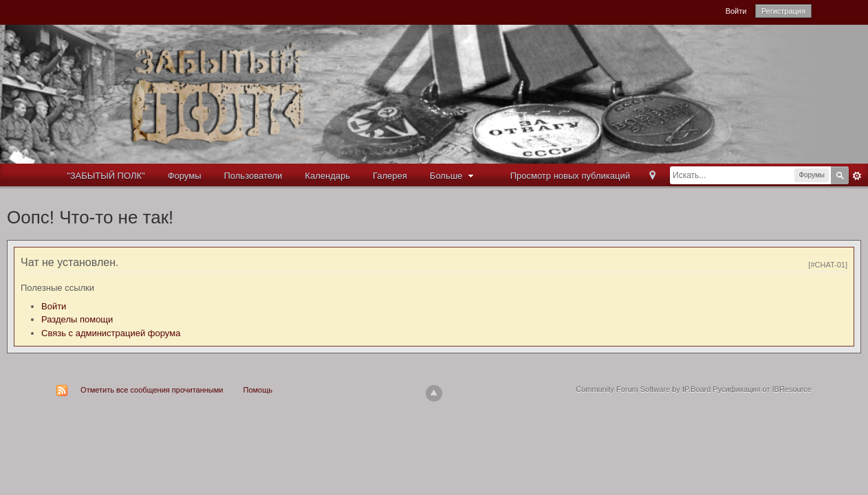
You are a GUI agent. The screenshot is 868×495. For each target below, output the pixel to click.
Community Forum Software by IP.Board (643, 389)
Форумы (185, 176)
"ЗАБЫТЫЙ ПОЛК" (106, 176)
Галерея (390, 176)
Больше (453, 176)
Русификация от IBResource (761, 389)
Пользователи (253, 176)
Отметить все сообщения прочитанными (152, 390)
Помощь (258, 390)
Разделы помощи (77, 319)
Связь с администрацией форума (111, 333)
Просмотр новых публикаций (570, 176)
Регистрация (783, 11)
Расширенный (857, 176)
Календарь (327, 176)
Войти (736, 11)
